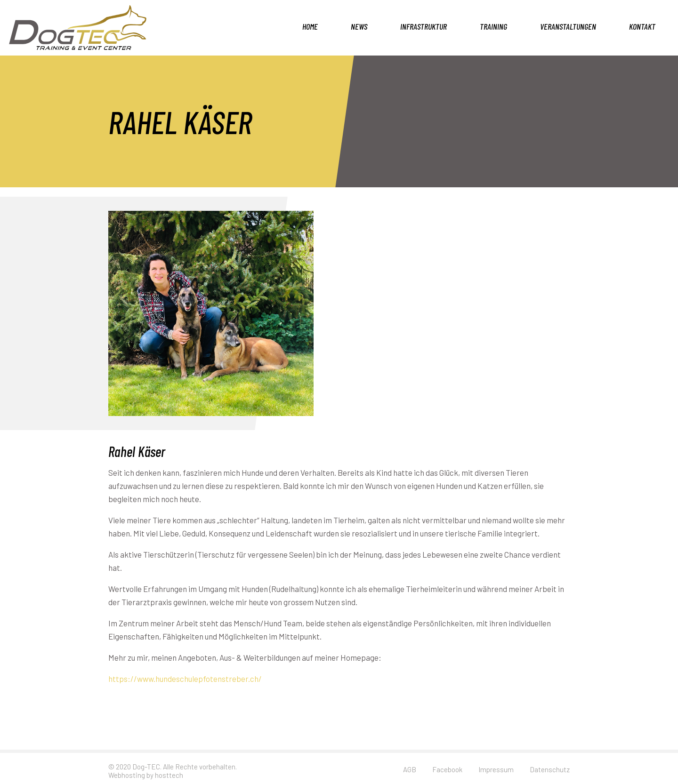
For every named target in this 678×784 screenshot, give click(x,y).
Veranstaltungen (568, 26)
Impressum (496, 769)
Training (493, 26)
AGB (410, 769)
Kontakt (642, 26)
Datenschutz (550, 769)
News (359, 26)
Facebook (447, 769)
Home (310, 26)
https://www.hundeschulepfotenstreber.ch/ (185, 679)
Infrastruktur (424, 26)
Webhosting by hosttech (146, 775)
